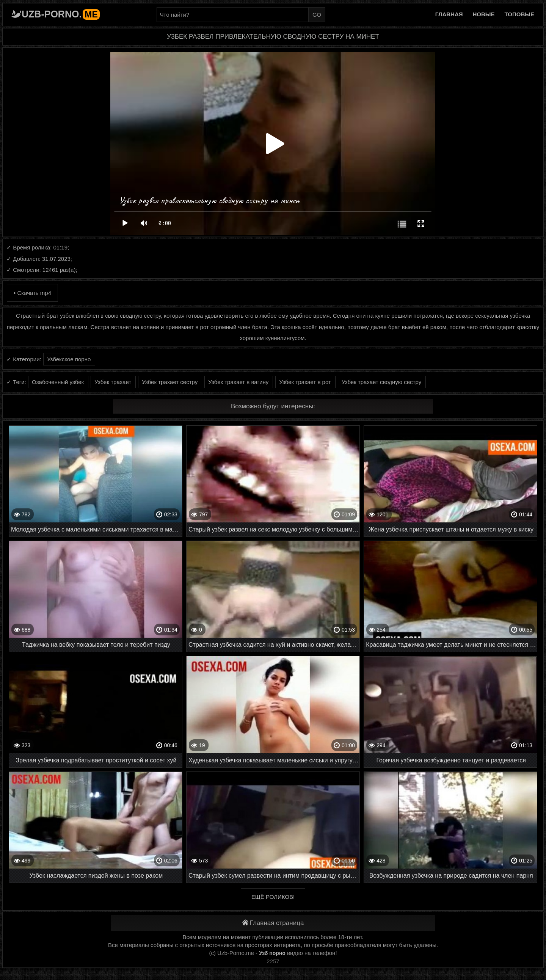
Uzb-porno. (61, 14)
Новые (484, 14)
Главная (449, 14)
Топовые (519, 14)
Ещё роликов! (273, 897)
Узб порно (272, 953)
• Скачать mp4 (32, 293)
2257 (273, 961)
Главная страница (273, 923)
